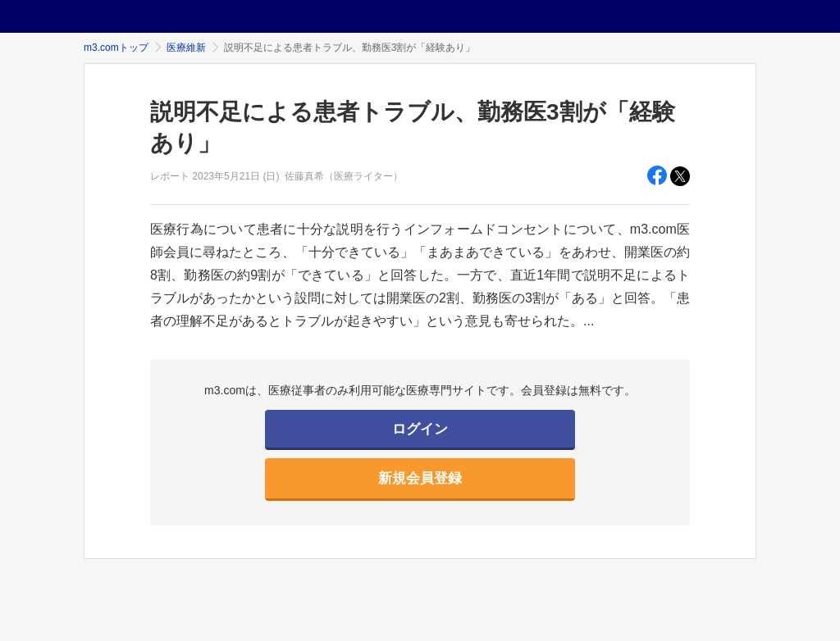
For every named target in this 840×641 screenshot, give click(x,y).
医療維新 (186, 48)
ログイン (420, 429)
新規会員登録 (420, 478)
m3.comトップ (116, 48)
